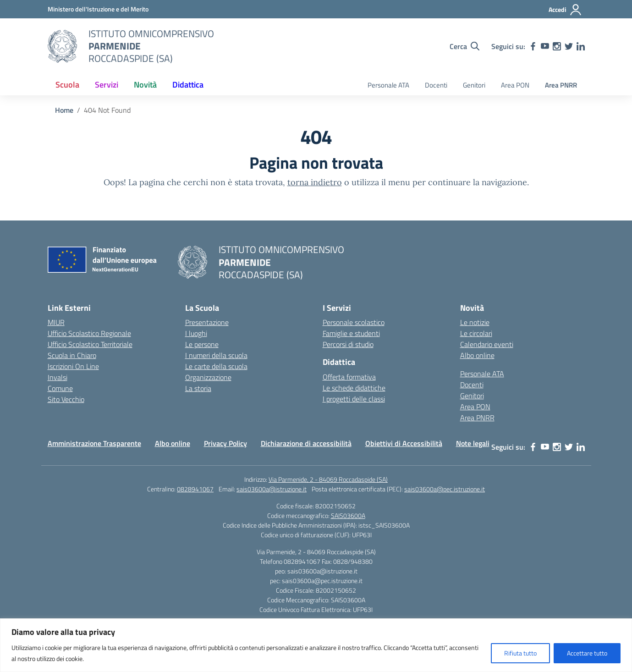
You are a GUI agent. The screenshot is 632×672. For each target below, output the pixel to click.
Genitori (474, 85)
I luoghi (196, 333)
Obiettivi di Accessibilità (404, 443)
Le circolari (476, 333)
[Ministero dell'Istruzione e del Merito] (98, 9)
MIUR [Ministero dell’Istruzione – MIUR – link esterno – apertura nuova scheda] (56, 322)
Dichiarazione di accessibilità (306, 443)
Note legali (473, 443)
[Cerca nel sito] (464, 46)
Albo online (477, 355)
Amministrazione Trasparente (94, 443)
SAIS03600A (348, 515)
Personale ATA (388, 85)
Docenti (436, 85)
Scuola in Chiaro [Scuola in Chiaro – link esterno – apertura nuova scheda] (72, 355)
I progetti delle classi (354, 399)
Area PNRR (561, 85)
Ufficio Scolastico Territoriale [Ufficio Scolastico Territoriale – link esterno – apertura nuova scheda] (90, 344)
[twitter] (569, 46)
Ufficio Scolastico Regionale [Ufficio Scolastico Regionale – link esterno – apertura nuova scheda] (89, 333)
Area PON (515, 85)
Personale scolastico (354, 322)
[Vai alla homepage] (62, 46)
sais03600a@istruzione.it (272, 489)
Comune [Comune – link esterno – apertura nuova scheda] (60, 388)
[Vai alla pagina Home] (64, 110)
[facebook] (533, 46)
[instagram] (557, 46)
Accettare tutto (587, 653)
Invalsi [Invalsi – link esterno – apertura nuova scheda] (58, 377)
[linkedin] (581, 46)
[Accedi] (565, 10)
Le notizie (475, 322)
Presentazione (207, 322)
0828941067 (195, 489)
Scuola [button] (67, 85)
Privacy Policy (225, 443)
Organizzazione (208, 377)
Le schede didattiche (354, 388)
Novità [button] (145, 85)
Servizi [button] (107, 85)
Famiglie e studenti (351, 333)
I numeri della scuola (216, 355)
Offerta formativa (349, 377)
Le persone (202, 344)
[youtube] (545, 46)
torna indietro (315, 182)
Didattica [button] (188, 85)
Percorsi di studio (348, 344)
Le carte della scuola (216, 366)
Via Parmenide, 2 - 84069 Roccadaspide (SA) (328, 479)
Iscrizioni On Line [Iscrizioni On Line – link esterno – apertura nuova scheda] (73, 366)
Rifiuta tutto (520, 653)
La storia (198, 388)
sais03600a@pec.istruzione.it (445, 489)
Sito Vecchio (66, 399)
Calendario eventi (487, 344)
